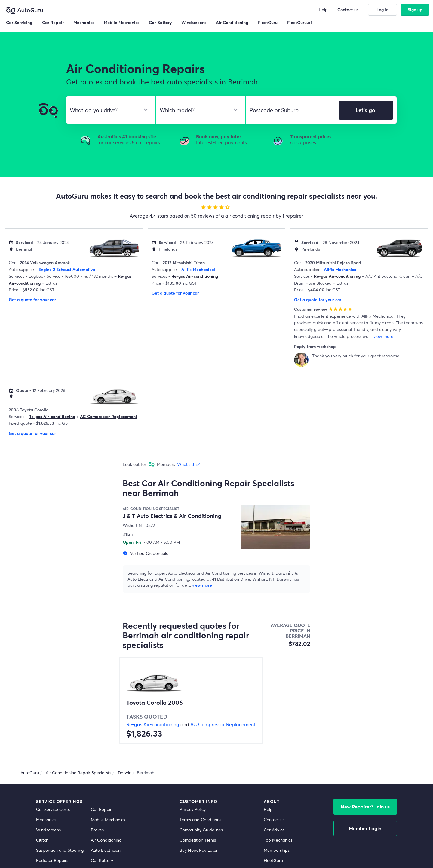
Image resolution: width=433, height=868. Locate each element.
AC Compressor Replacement (109, 416)
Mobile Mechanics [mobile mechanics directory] (108, 819)
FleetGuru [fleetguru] (273, 860)
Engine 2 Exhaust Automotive (67, 269)
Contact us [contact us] (274, 819)
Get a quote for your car (32, 300)
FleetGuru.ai (299, 22)
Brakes (97, 830)
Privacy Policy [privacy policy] (193, 809)
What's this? (188, 464)
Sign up (415, 9)
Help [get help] (268, 809)
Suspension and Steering (60, 850)
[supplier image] (275, 527)
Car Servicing (19, 22)
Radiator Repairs (52, 860)
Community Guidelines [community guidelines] (201, 830)
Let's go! (366, 110)
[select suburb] (291, 110)
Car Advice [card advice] (274, 830)
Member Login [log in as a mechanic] (365, 828)
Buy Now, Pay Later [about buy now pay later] (199, 850)
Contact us (348, 9)
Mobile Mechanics (121, 22)
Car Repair (53, 22)
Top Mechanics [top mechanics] (278, 840)
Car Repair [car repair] (101, 809)
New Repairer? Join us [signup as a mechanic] (365, 807)
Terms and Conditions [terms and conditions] (200, 819)
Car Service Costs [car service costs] (53, 809)
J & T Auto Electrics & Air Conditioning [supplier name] (172, 516)
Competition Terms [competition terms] (198, 840)
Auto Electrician (106, 850)
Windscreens (48, 830)
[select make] (108, 110)
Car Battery (102, 860)
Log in (382, 9)
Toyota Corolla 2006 (155, 703)
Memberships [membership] (277, 850)
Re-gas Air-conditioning (195, 276)
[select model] (198, 110)
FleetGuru (268, 22)
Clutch (42, 840)
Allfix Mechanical (198, 269)
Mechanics (84, 22)
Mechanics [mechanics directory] (46, 819)
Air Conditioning (106, 840)
